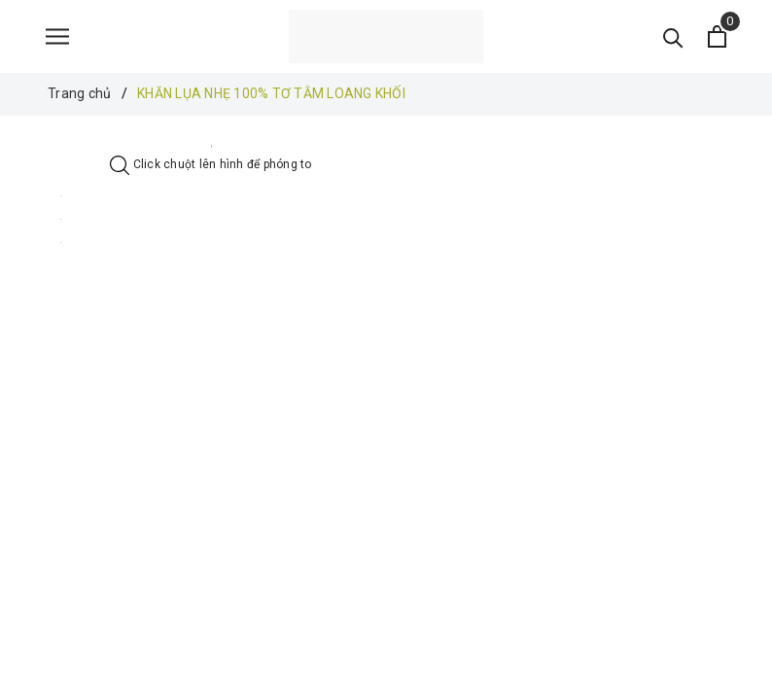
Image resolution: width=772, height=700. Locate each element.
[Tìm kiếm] (673, 36)
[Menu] (57, 36)
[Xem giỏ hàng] (717, 36)
